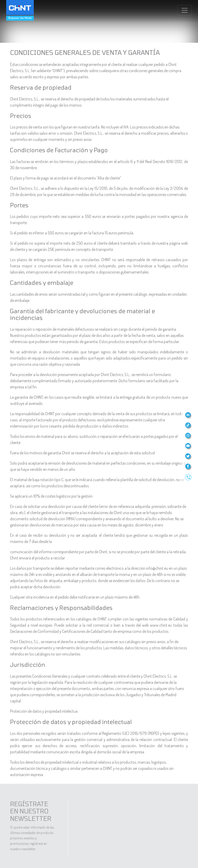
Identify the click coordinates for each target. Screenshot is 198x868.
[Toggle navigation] (185, 10)
